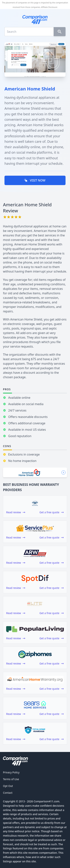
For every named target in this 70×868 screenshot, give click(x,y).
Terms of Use (11, 779)
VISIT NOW (35, 180)
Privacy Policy (11, 772)
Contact (8, 793)
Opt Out (8, 786)
